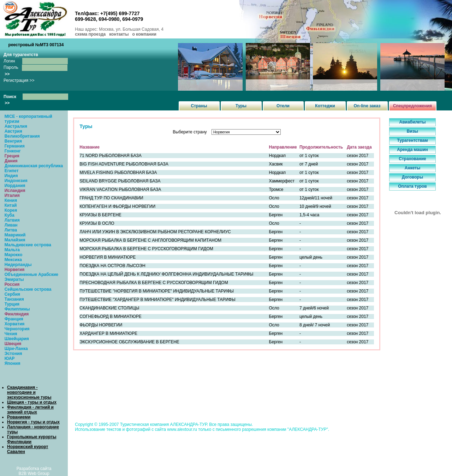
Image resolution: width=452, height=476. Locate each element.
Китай (11, 205)
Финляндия (17, 314)
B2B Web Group (34, 474)
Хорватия (15, 324)
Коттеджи (325, 106)
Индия (11, 176)
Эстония (13, 354)
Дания (11, 161)
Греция (12, 156)
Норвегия (15, 270)
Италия (12, 195)
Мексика (13, 260)
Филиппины (17, 309)
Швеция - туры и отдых (32, 402)
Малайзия (15, 240)
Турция (12, 304)
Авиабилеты (413, 122)
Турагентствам (412, 140)
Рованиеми (19, 417)
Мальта (12, 250)
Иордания (15, 186)
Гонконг (13, 151)
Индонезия (16, 181)
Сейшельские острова (28, 289)
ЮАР (10, 358)
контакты (119, 34)
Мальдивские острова (28, 245)
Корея (11, 210)
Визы (412, 131)
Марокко (14, 255)
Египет (12, 171)
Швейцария (17, 339)
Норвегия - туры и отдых (33, 422)
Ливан (11, 225)
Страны (199, 106)
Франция (14, 319)
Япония (13, 363)
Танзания (14, 299)
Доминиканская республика (34, 166)
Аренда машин (412, 150)
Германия (15, 146)
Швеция (13, 344)
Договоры (412, 177)
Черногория (17, 329)
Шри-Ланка (16, 349)
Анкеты (413, 168)
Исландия (15, 191)
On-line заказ (367, 106)
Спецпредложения (412, 106)
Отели (283, 106)
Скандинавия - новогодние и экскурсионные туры (29, 392)
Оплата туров (412, 186)
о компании (144, 34)
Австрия (13, 131)
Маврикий (15, 235)
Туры (241, 106)
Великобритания (22, 136)
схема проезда (90, 34)
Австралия (16, 126)
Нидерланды (18, 265)
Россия (12, 284)
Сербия (12, 294)
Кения (11, 200)
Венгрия (13, 141)
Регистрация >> (19, 80)
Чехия (11, 334)
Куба (10, 215)
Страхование (412, 159)
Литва (11, 230)
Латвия (12, 220)
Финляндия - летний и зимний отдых (30, 410)
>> (7, 74)
